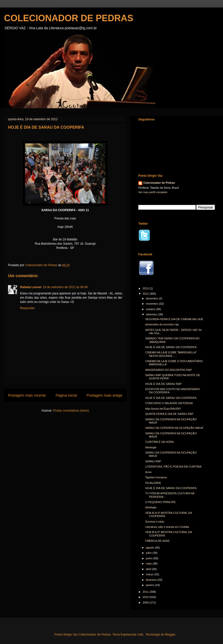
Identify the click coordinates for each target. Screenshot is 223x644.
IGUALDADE (153, 483)
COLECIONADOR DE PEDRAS (69, 18)
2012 (146, 294)
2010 (146, 597)
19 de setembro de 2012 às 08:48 (65, 287)
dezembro (152, 298)
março (150, 574)
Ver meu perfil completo (153, 192)
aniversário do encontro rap (162, 324)
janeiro (150, 585)
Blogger (170, 635)
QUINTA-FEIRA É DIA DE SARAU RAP (169, 414)
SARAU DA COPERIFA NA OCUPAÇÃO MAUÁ (174, 428)
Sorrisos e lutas (155, 522)
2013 (146, 288)
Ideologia (151, 447)
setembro (152, 314)
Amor (148, 472)
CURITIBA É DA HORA (159, 442)
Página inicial (66, 395)
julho (149, 553)
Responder (27, 308)
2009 (146, 603)
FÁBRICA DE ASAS (157, 541)
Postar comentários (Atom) (71, 411)
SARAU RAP (153, 461)
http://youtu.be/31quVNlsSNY (163, 409)
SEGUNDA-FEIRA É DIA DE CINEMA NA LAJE (174, 319)
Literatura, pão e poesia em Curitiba (167, 527)
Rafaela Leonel (31, 287)
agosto (150, 548)
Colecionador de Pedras (159, 183)
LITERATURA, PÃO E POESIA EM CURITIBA (173, 467)
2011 (146, 592)
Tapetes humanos (156, 477)
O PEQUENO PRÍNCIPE (160, 502)
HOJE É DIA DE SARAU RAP (163, 384)
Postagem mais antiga (104, 395)
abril (149, 569)
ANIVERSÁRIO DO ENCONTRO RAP (168, 370)
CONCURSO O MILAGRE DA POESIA (169, 403)
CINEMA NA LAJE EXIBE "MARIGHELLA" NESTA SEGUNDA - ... (171, 354)
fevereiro (152, 580)
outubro (151, 309)
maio (149, 564)
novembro (152, 304)
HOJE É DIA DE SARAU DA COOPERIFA (171, 347)
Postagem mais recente (27, 395)
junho (150, 558)
